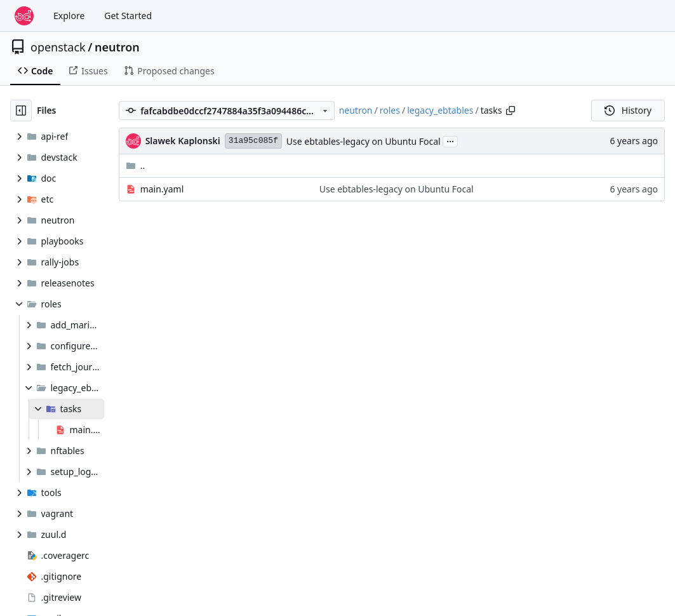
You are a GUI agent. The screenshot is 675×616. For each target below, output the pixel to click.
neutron (117, 47)
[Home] (24, 16)
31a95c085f (253, 141)
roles (390, 110)
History (628, 110)
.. (136, 165)
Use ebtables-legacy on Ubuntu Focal (364, 141)
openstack (58, 47)
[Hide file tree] (21, 110)
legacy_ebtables (440, 110)
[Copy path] (511, 110)
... (450, 140)
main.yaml (162, 189)
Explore (69, 16)
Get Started (128, 16)
